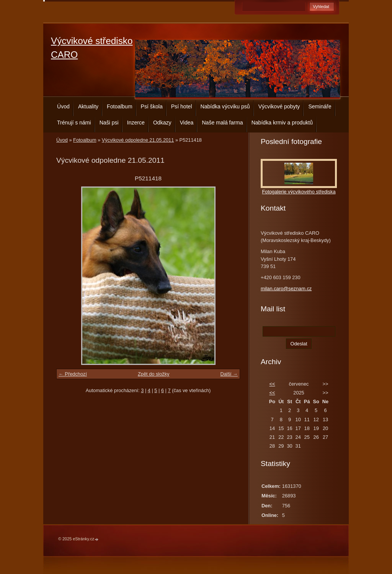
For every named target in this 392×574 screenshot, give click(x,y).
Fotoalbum (120, 106)
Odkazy (162, 123)
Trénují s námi (74, 123)
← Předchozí (73, 374)
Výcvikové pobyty (279, 106)
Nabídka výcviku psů (225, 106)
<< (272, 384)
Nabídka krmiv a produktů (282, 123)
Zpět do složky (154, 374)
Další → (229, 374)
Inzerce (136, 123)
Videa (187, 123)
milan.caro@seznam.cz (286, 289)
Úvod (63, 106)
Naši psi (109, 123)
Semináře (320, 106)
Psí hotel (182, 106)
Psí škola (152, 106)
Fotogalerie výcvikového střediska (299, 192)
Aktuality (88, 106)
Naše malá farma (222, 123)
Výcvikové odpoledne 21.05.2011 (138, 140)
